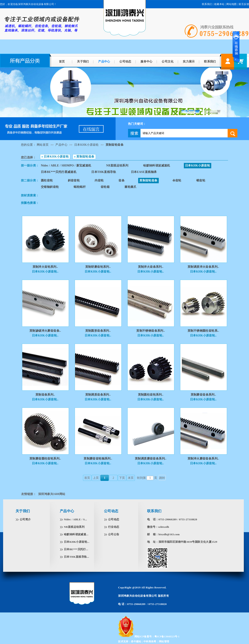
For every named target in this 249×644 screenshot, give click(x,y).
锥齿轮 (201, 180)
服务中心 (146, 62)
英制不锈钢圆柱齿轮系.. (203, 331)
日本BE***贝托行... (76, 549)
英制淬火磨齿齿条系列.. (203, 459)
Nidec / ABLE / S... (75, 519)
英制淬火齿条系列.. (151, 267)
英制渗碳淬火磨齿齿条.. (45, 331)
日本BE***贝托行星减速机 (59, 172)
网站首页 (43, 145)
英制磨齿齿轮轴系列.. (98, 459)
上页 (96, 478)
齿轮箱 (105, 187)
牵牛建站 (136, 642)
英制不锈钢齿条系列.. (151, 331)
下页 (122, 478)
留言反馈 (244, 4)
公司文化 (168, 62)
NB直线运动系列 (117, 166)
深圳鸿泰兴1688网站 (52, 494)
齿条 (121, 180)
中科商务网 (150, 642)
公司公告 (114, 534)
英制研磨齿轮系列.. (98, 267)
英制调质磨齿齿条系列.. (151, 459)
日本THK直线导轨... (76, 557)
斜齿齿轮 (74, 180)
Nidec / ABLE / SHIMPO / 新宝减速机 (66, 166)
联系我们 (210, 62)
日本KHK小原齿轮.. (45, 272)
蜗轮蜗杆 (80, 187)
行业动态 (114, 527)
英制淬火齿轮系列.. (45, 267)
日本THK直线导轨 (104, 172)
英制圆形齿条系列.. (98, 331)
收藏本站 (219, 4)
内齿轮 (99, 180)
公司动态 (125, 62)
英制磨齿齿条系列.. (203, 395)
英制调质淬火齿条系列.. (203, 267)
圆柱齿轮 (47, 180)
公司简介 (25, 519)
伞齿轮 (177, 180)
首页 (62, 62)
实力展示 (189, 62)
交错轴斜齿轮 (50, 187)
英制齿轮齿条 (115, 145)
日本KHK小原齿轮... (77, 542)
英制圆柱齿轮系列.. (151, 395)
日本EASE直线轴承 (144, 172)
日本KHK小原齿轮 (87, 145)
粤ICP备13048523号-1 (167, 637)
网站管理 (164, 642)
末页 (131, 478)
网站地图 (232, 4)
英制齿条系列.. (45, 395)
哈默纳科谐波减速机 (157, 166)
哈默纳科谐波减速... (76, 534)
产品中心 (104, 62)
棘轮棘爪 (131, 187)
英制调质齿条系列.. (98, 395)
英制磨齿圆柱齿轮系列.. (45, 459)
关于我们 (83, 62)
